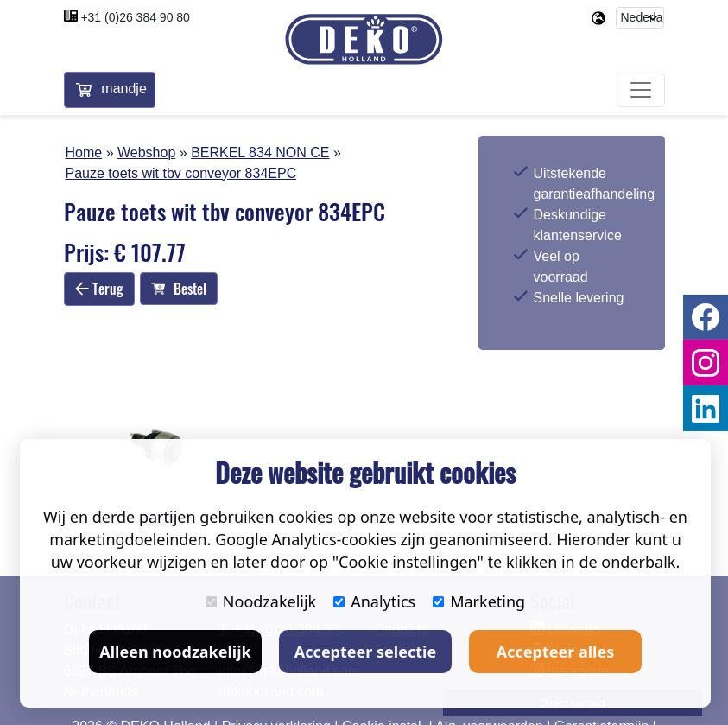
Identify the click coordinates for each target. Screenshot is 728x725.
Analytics (374, 601)
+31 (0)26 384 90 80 (135, 17)
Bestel (179, 289)
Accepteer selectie (365, 652)
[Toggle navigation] (641, 90)
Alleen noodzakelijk (175, 652)
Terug (99, 289)
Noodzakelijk (261, 601)
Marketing (479, 601)
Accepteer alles (555, 652)
